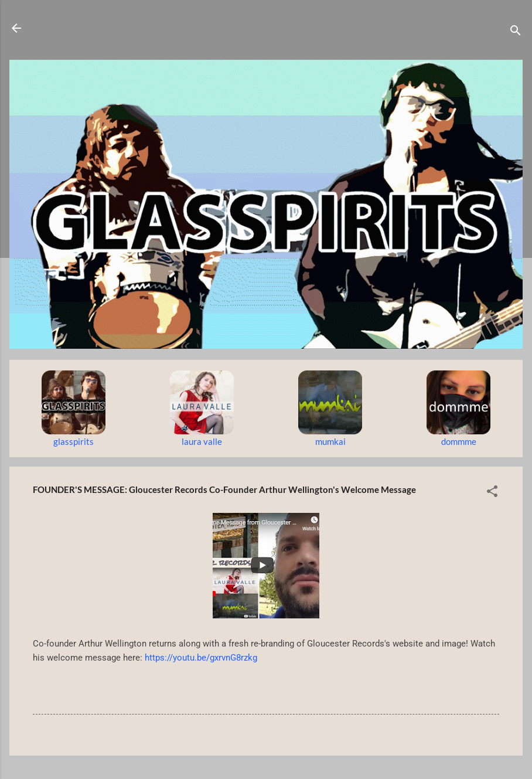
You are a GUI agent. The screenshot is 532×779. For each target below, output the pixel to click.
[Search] (516, 32)
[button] (492, 493)
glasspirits (74, 441)
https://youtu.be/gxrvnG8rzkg (201, 658)
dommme (459, 441)
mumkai (330, 441)
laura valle (202, 441)
